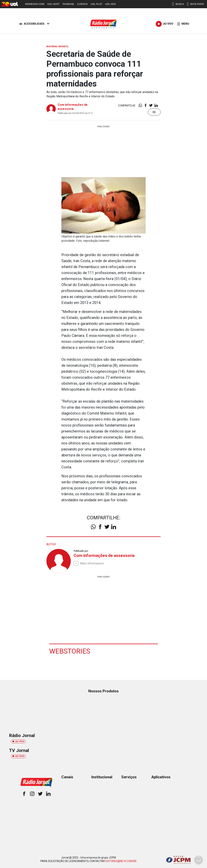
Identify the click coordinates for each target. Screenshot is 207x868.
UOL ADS (110, 4)
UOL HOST (54, 4)
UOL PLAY (96, 4)
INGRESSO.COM (35, 4)
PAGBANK (69, 4)
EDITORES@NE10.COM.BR (121, 861)
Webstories (70, 651)
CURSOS (82, 4)
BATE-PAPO (195, 4)
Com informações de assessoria (104, 556)
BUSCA (178, 4)
